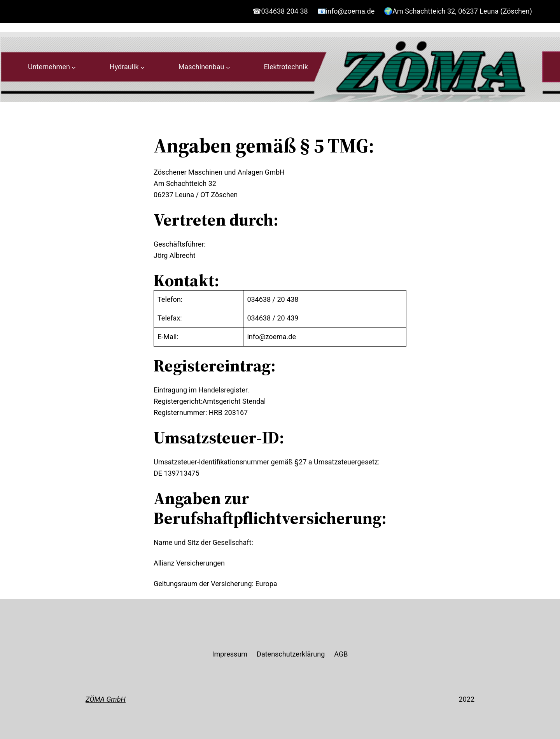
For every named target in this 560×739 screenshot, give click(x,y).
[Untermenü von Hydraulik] (143, 67)
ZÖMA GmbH (106, 699)
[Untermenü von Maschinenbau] (228, 67)
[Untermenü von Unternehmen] (74, 67)
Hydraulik (124, 67)
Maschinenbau (201, 67)
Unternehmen (49, 67)
